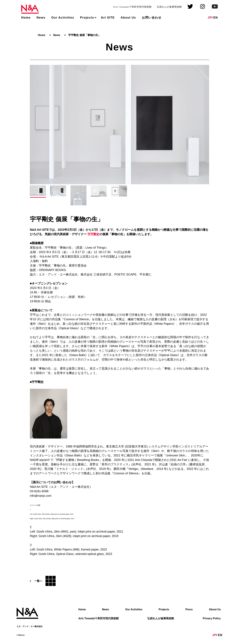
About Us (128, 18)
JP (210, 18)
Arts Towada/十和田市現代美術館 (99, 618)
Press (189, 609)
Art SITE (108, 18)
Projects (87, 18)
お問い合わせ (152, 18)
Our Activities (63, 18)
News (41, 18)
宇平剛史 (93, 234)
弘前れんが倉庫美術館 (161, 618)
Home (26, 18)
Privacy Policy (212, 618)
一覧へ (43, 581)
